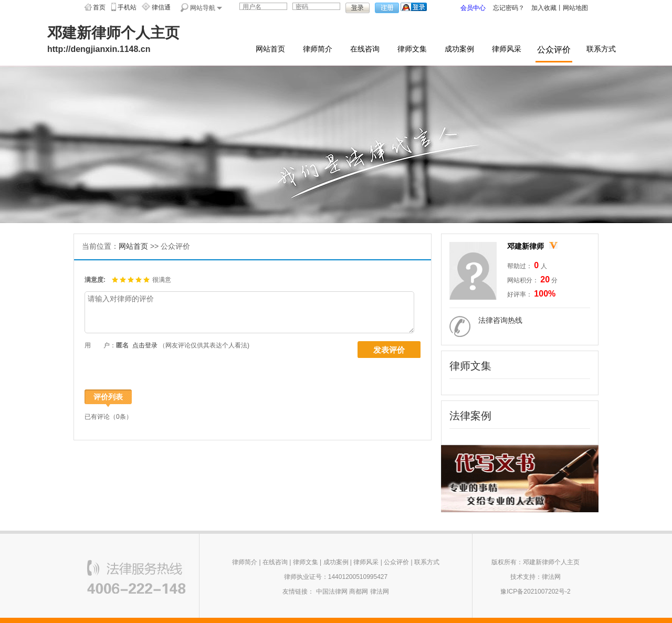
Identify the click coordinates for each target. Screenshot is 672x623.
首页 (99, 7)
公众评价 (554, 50)
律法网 (380, 592)
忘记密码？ (509, 8)
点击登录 (145, 345)
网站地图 (575, 8)
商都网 (359, 592)
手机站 (127, 7)
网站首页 (270, 49)
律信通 (161, 7)
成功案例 (459, 49)
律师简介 (318, 49)
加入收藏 (544, 8)
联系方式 (601, 49)
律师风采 (507, 49)
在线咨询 (365, 49)
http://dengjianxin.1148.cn (99, 49)
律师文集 (412, 49)
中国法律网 (332, 592)
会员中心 (473, 8)
